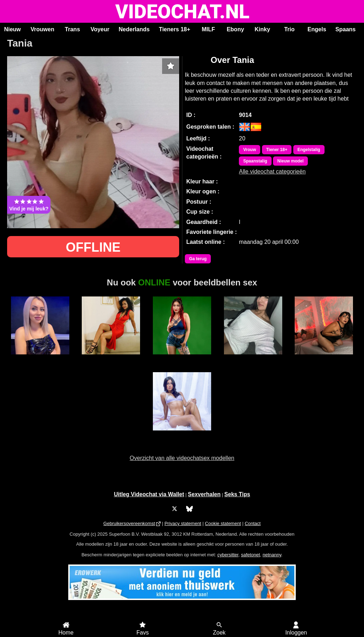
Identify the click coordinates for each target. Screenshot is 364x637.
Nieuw (12, 29)
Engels (317, 29)
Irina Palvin (324, 358)
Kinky (262, 29)
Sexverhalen (204, 494)
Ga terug (198, 259)
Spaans (346, 29)
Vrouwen (42, 29)
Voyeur (100, 29)
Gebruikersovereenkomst (129, 523)
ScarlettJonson (182, 434)
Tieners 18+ (175, 29)
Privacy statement (183, 523)
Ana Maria (253, 358)
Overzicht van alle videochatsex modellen (182, 458)
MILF (208, 29)
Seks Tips (237, 494)
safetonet (251, 555)
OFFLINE (93, 247)
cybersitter (228, 555)
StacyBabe (40, 358)
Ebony (235, 29)
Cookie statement (223, 523)
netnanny (272, 555)
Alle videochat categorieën (272, 172)
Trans (72, 29)
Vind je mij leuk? (29, 205)
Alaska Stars (111, 358)
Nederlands (134, 29)
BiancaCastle (182, 358)
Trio (289, 29)
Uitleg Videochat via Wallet (149, 494)
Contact (253, 523)
